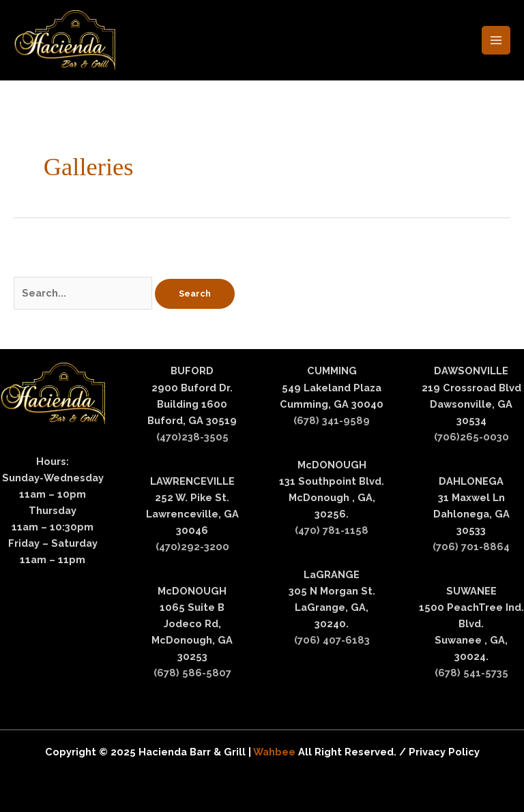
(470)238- (180, 437)
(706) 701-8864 (471, 546)
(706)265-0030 (471, 437)
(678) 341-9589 (332, 420)
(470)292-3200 (192, 546)
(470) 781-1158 (332, 530)
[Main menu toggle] (496, 40)
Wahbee (276, 752)
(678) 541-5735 (471, 673)
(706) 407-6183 (332, 640)
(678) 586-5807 (192, 673)
